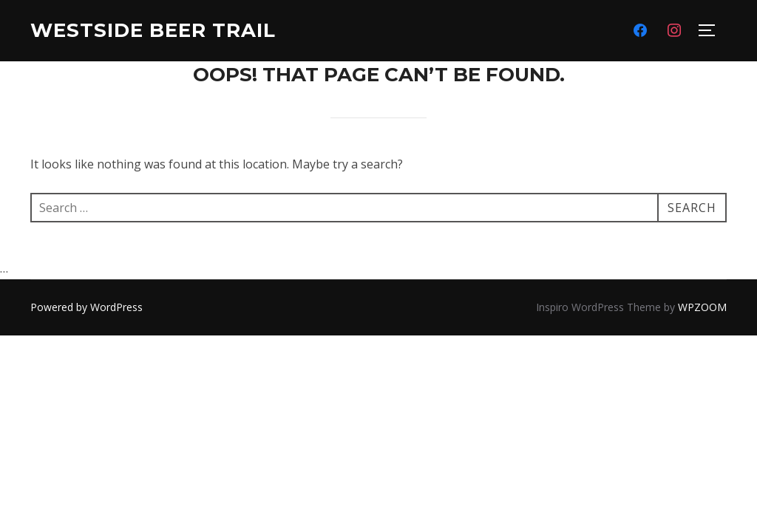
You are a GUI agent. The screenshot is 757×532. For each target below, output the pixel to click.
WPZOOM (702, 307)
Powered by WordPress (86, 307)
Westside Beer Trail (153, 30)
